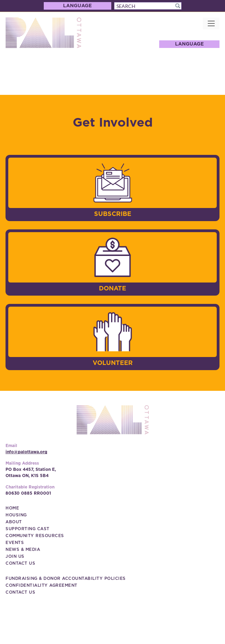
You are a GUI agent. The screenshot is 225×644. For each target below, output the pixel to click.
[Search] (148, 6)
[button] (178, 6)
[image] (113, 183)
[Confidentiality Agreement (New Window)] (42, 585)
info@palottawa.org (26, 452)
